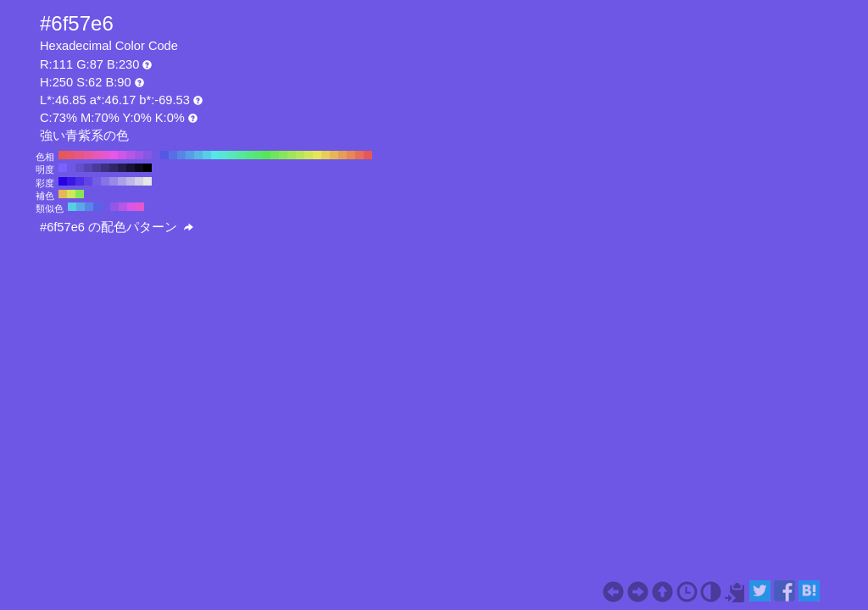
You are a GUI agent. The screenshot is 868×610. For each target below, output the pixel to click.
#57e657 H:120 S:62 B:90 (266, 155)
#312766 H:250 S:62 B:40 (114, 168)
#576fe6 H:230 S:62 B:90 (173, 155)
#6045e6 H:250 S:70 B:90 (88, 181)
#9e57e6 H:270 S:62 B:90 (139, 155)
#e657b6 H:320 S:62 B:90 (97, 155)
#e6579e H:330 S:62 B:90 (88, 155)
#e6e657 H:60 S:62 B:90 (317, 155)
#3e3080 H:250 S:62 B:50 (105, 168)
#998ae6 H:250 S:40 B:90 (114, 181)
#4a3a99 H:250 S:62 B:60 (97, 168)
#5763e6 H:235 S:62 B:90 (97, 207)
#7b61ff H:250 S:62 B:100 (63, 168)
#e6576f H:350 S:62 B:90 (71, 155)
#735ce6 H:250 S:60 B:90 (97, 181)
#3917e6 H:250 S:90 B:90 (71, 181)
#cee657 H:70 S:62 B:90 (309, 155)
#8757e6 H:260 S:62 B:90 (147, 155)
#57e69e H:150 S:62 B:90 (241, 155)
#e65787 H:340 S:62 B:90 (80, 155)
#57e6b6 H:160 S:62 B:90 (232, 155)
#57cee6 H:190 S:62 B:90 (207, 155)
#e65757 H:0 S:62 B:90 (368, 155)
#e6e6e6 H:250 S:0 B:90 (147, 181)
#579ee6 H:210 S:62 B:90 (190, 155)
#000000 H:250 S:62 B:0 (147, 168)
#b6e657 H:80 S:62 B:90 (300, 155)
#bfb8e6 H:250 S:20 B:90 (131, 181)
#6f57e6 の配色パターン (117, 227)
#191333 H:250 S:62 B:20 (131, 168)
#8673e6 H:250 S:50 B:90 (105, 181)
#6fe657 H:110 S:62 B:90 (275, 155)
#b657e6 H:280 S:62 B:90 (131, 155)
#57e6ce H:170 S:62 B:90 (224, 155)
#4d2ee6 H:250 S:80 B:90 (80, 181)
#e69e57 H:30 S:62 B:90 (342, 155)
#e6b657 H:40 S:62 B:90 (334, 155)
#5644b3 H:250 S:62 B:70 (88, 168)
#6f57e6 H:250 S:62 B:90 (156, 155)
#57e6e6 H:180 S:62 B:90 (215, 155)
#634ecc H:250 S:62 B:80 (80, 168)
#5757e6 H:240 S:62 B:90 (164, 155)
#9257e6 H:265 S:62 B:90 (114, 207)
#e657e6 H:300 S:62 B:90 (114, 155)
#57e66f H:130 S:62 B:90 (258, 155)
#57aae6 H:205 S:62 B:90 (81, 207)
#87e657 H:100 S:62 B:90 (283, 155)
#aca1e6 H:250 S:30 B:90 (122, 181)
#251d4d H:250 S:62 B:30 (122, 168)
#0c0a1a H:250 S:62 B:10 (139, 168)
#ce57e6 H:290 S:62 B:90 (122, 155)
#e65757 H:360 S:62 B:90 (63, 155)
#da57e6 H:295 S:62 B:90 (131, 207)
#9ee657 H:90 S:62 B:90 (292, 155)
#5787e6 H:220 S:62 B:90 (181, 155)
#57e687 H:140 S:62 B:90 (249, 155)
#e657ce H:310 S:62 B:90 (105, 155)
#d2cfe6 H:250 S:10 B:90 (139, 181)
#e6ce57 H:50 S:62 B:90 (325, 155)
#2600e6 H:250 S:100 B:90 (63, 181)
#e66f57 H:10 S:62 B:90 (359, 155)
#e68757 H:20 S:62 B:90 (351, 155)
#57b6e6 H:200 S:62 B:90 (198, 155)
